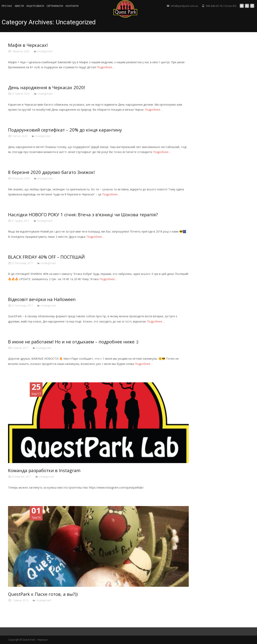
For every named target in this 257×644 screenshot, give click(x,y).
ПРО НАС (7, 6)
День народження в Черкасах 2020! (47, 87)
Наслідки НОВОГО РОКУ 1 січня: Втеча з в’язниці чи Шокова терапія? (83, 214)
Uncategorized (45, 51)
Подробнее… (106, 67)
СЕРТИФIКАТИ (55, 6)
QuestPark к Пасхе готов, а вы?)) (43, 594)
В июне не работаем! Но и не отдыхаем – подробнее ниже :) (73, 342)
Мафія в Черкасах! (28, 45)
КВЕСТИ (19, 6)
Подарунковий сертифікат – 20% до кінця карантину (65, 130)
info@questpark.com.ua (184, 6)
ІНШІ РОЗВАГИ (35, 6)
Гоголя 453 (230, 6)
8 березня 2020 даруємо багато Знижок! (51, 172)
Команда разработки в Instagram (44, 470)
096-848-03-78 (214, 6)
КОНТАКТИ (72, 6)
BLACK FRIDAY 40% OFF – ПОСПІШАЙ (46, 257)
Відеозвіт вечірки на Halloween (42, 299)
